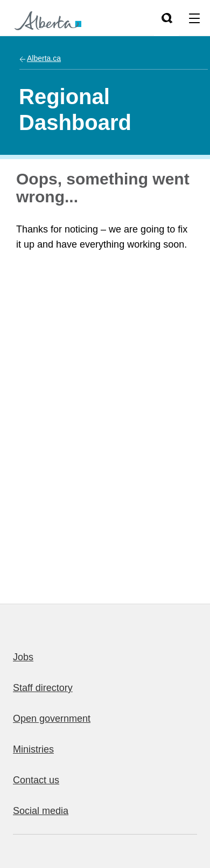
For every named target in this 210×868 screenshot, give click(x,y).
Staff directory (43, 688)
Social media (41, 811)
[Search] (166, 18)
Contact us (36, 780)
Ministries (33, 749)
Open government (52, 719)
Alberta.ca (44, 58)
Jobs (23, 657)
